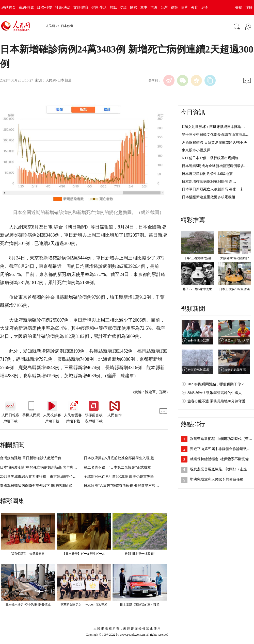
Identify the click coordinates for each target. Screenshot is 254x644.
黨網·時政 (26, 7)
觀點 (113, 7)
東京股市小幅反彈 (196, 150)
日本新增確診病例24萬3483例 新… (209, 182)
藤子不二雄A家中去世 (197, 289)
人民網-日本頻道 (59, 80)
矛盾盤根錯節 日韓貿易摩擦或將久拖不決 (214, 143)
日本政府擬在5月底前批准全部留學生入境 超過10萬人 (126, 458)
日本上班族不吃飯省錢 (234, 289)
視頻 (174, 7)
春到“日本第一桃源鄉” (140, 554)
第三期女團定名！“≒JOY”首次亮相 (84, 605)
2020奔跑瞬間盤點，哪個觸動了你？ (216, 384)
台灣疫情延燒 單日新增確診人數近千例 (31, 458)
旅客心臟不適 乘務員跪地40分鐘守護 (216, 401)
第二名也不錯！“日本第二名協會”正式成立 (117, 467)
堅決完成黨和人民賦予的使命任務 (217, 479)
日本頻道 (67, 26)
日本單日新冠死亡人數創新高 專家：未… (214, 189)
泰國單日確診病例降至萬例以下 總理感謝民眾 (36, 486)
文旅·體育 (81, 7)
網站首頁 (9, 7)
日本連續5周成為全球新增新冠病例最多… (215, 166)
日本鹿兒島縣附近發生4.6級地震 (207, 174)
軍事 (144, 7)
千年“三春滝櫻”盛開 (197, 258)
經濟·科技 (45, 7)
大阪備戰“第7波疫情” (235, 258)
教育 (195, 7)
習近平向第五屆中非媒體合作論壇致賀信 (222, 449)
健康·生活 (99, 7)
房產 (205, 7)
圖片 (184, 7)
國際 (134, 7)
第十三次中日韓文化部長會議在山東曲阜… (216, 135)
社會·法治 (63, 7)
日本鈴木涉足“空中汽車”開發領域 (28, 605)
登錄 (239, 7)
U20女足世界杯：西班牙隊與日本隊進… (213, 127)
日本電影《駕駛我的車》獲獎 (140, 605)
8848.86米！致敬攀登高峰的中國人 (215, 393)
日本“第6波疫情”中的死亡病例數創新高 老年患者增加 (42, 467)
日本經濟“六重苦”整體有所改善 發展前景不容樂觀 (123, 486)
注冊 (249, 7)
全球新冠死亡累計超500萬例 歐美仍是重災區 (119, 477)
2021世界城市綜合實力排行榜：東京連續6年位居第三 (42, 477)
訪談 (123, 7)
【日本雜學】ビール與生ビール (84, 554)
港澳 (154, 7)
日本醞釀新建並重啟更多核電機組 (209, 197)
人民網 (50, 26)
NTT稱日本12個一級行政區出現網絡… (212, 158)
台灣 (164, 7)
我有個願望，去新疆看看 (28, 554)
